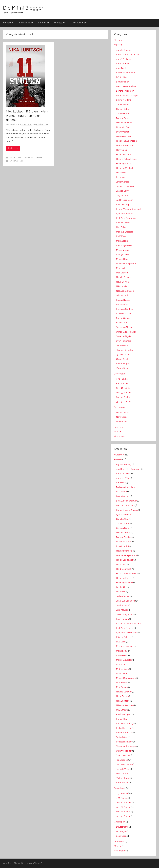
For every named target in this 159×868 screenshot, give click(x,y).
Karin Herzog (122, 205)
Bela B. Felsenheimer (126, 86)
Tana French (122, 345)
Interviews (119, 427)
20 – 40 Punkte (123, 388)
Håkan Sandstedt (125, 145)
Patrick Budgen (124, 300)
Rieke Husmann (124, 314)
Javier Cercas (123, 182)
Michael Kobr (122, 259)
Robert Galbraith (124, 318)
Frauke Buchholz (124, 136)
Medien (118, 432)
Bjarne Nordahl (123, 100)
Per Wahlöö (122, 304)
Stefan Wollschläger (126, 332)
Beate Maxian (123, 82)
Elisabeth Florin (124, 127)
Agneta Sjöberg (124, 50)
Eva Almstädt (123, 132)
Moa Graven (122, 273)
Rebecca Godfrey (125, 309)
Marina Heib (122, 241)
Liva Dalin (121, 227)
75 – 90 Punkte (123, 402)
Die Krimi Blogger (23, 8)
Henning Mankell (125, 168)
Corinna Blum (123, 114)
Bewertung (26, 23)
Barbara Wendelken (126, 73)
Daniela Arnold (123, 118)
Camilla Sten (122, 105)
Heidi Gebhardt (124, 155)
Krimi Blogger (42, 124)
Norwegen (121, 417)
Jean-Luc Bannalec (125, 186)
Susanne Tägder (124, 336)
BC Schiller (121, 77)
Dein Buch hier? (79, 23)
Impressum (60, 23)
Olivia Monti (122, 295)
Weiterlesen (13, 148)
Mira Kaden (122, 268)
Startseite (8, 23)
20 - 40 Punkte (16, 158)
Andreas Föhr (123, 64)
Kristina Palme (123, 223)
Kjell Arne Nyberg (125, 214)
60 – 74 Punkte (123, 397)
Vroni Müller (122, 368)
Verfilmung (119, 436)
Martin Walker (123, 250)
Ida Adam (121, 177)
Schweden (121, 421)
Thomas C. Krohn (124, 350)
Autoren (43, 23)
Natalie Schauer (124, 277)
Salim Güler (122, 323)
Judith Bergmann (125, 200)
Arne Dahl (121, 68)
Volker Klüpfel (123, 364)
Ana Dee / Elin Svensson (128, 54)
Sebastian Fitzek (124, 327)
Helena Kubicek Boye (127, 159)
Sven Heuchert (123, 341)
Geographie (120, 407)
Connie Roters (123, 109)
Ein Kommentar (16, 161)
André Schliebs (123, 59)
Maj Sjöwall (122, 236)
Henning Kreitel (124, 164)
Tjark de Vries (123, 354)
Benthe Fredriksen (125, 91)
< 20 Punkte (122, 383)
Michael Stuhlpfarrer (126, 264)
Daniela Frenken (124, 123)
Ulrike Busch (122, 359)
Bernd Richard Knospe (127, 95)
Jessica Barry (122, 191)
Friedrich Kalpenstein (126, 141)
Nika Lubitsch (37, 158)
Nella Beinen (122, 282)
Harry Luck (121, 150)
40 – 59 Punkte (123, 393)
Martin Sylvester (124, 245)
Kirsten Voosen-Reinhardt (129, 209)
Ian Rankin (121, 173)
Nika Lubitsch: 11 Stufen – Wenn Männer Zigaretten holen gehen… (28, 116)
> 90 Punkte (122, 379)
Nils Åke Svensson (125, 291)
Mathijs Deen (122, 254)
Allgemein (119, 40)
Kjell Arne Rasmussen (127, 218)
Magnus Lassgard (125, 232)
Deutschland (122, 412)
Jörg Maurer (122, 195)
